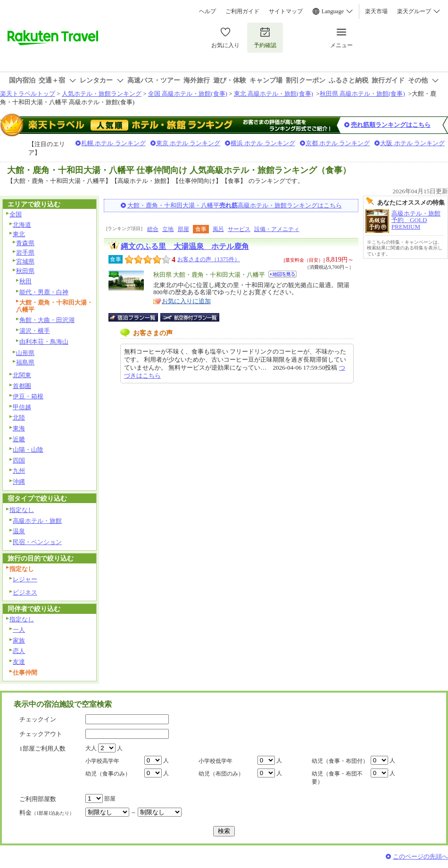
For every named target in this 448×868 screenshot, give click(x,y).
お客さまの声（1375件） (209, 259)
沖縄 (19, 482)
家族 (19, 641)
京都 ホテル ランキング (338, 143)
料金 (47, 813)
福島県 (25, 362)
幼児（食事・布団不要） (337, 778)
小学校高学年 (102, 761)
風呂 (218, 229)
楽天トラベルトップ (28, 94)
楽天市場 (376, 11)
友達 (19, 662)
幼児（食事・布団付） (340, 761)
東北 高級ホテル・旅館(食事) (274, 94)
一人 (19, 630)
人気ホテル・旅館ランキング (102, 94)
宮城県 (25, 261)
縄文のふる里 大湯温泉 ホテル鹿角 (185, 246)
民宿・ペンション (37, 542)
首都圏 (22, 386)
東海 (19, 428)
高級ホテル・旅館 (37, 521)
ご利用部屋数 (38, 799)
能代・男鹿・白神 (44, 292)
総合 (153, 229)
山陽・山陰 (28, 450)
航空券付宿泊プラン (190, 317)
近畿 (19, 439)
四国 (19, 460)
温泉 (19, 531)
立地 (168, 229)
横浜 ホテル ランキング (263, 143)
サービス (239, 229)
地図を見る (282, 274)
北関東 (22, 375)
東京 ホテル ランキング (188, 143)
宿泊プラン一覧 (138, 317)
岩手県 (25, 252)
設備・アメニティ (277, 229)
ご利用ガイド (242, 11)
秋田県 (25, 271)
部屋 (183, 229)
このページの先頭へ (420, 856)
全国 (16, 214)
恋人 (19, 651)
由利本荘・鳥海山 (44, 342)
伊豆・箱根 (28, 396)
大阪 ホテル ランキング (412, 143)
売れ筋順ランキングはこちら (391, 125)
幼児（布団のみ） (221, 774)
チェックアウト (41, 734)
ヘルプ (207, 11)
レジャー (25, 579)
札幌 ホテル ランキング (113, 143)
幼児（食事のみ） (108, 774)
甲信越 (22, 407)
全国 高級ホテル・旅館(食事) (188, 94)
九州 (19, 471)
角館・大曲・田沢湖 (47, 320)
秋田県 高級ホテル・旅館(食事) (362, 94)
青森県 (25, 243)
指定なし (22, 510)
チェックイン (38, 719)
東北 (19, 234)
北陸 (19, 417)
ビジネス (25, 592)
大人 (91, 748)
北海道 (22, 225)
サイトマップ (286, 11)
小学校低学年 (216, 761)
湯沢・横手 (35, 331)
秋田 (25, 281)
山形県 (25, 353)
